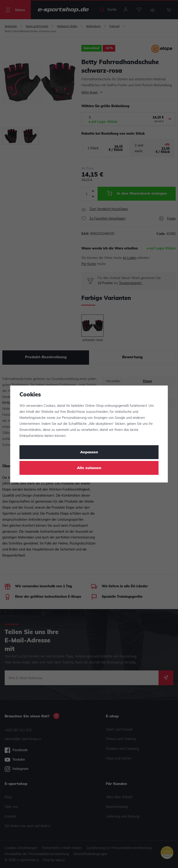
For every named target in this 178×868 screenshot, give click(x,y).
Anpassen (89, 452)
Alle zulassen (89, 468)
